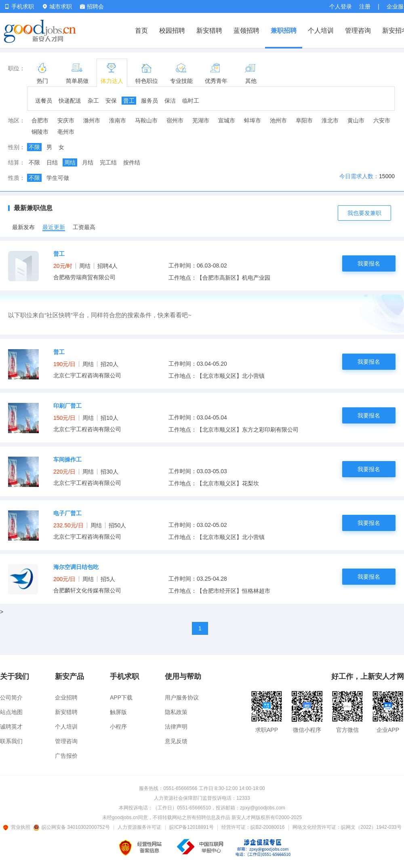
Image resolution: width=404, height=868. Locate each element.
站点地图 (11, 712)
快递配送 (70, 101)
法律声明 (176, 727)
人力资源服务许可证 (139, 827)
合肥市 (40, 120)
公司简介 (11, 697)
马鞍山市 (146, 120)
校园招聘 (172, 31)
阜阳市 (304, 120)
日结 (52, 162)
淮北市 (330, 120)
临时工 (191, 101)
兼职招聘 (284, 31)
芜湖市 (201, 120)
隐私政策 (176, 712)
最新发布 (23, 227)
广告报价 (66, 756)
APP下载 (121, 697)
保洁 (170, 101)
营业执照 (18, 827)
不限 (34, 147)
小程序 (118, 727)
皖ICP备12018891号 (191, 827)
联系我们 (11, 741)
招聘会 (92, 6)
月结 (88, 162)
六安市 (382, 120)
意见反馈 (176, 741)
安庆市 (66, 120)
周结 (70, 162)
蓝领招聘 (246, 31)
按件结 (132, 162)
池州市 (278, 120)
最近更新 (54, 227)
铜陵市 (40, 132)
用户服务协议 (182, 697)
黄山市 (356, 120)
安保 (111, 101)
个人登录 (341, 6)
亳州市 (66, 132)
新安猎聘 (209, 31)
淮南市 (118, 120)
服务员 (149, 101)
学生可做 (58, 178)
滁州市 (92, 120)
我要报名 (369, 263)
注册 (365, 6)
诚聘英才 (11, 727)
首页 (141, 31)
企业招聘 (66, 697)
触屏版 (118, 712)
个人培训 (321, 31)
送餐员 (44, 101)
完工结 (108, 162)
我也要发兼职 (364, 213)
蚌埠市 (253, 120)
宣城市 (227, 120)
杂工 (93, 101)
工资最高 (84, 227)
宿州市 (175, 120)
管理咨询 (358, 31)
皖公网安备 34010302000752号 (72, 827)
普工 (129, 101)
